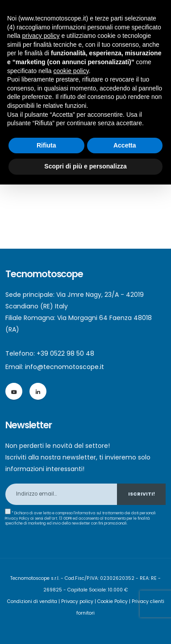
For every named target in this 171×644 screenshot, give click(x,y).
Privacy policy (77, 601)
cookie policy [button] (71, 71)
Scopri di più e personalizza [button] (85, 166)
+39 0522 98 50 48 (65, 353)
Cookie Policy (113, 601)
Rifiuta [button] (46, 145)
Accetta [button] (125, 145)
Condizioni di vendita (32, 601)
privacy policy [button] (41, 36)
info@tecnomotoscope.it (65, 367)
